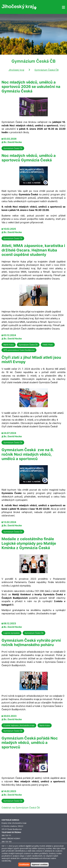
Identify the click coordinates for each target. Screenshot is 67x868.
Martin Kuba (9, 345)
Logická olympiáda (11, 633)
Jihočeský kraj (16, 70)
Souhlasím (24, 864)
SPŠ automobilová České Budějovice (19, 350)
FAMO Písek (48, 345)
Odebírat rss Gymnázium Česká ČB (21, 808)
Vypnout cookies (40, 864)
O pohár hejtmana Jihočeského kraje (19, 725)
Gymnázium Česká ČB (47, 70)
